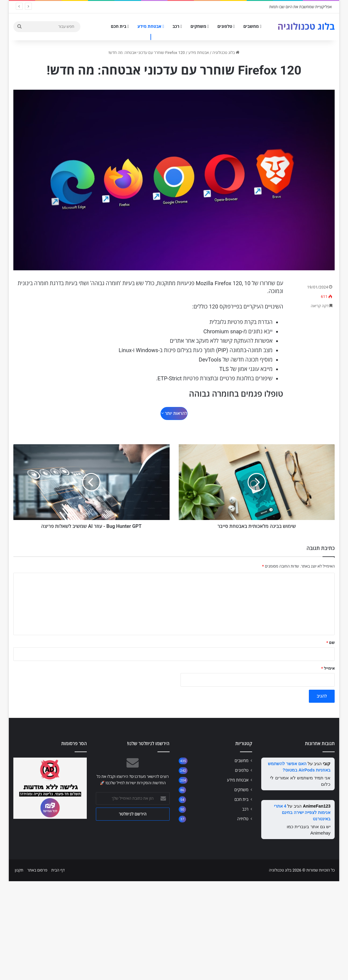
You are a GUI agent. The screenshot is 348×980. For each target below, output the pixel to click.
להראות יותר (174, 413)
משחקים (200, 26)
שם (330, 634)
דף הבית (58, 861)
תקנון (19, 861)
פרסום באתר (37, 861)
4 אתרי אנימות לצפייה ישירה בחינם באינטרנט (302, 804)
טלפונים (226, 26)
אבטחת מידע (151, 26)
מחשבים (252, 26)
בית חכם (120, 26)
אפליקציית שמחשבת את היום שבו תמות (301, 7)
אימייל (328, 660)
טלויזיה (243, 810)
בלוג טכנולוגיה (226, 53)
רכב (177, 26)
